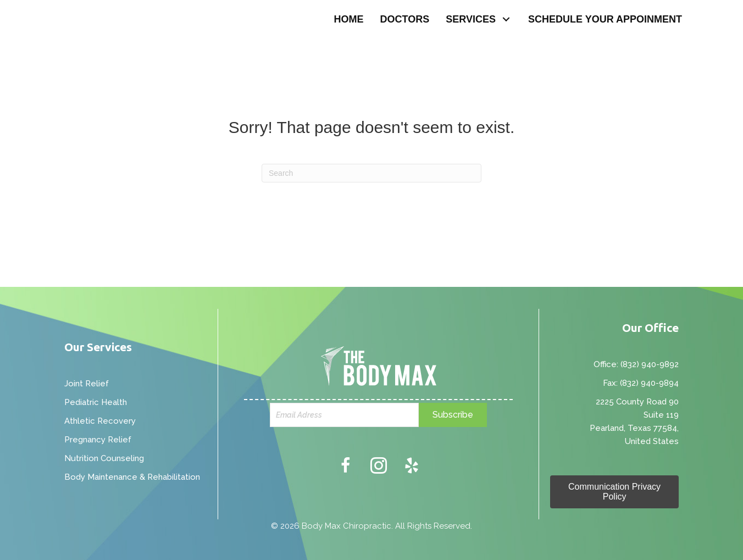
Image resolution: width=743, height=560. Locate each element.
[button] (506, 20)
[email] (345, 415)
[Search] (371, 173)
